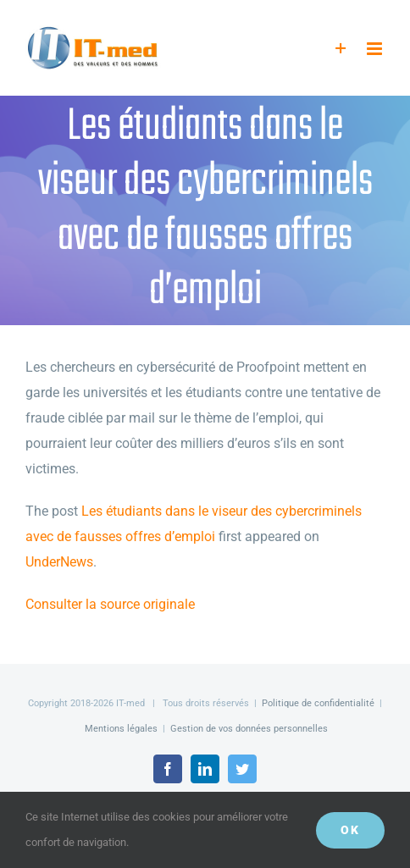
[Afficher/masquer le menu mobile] (376, 49)
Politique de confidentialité (318, 703)
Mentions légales (121, 729)
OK (350, 830)
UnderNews (59, 562)
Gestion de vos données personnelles (249, 729)
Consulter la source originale (110, 604)
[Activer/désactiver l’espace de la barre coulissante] (341, 49)
